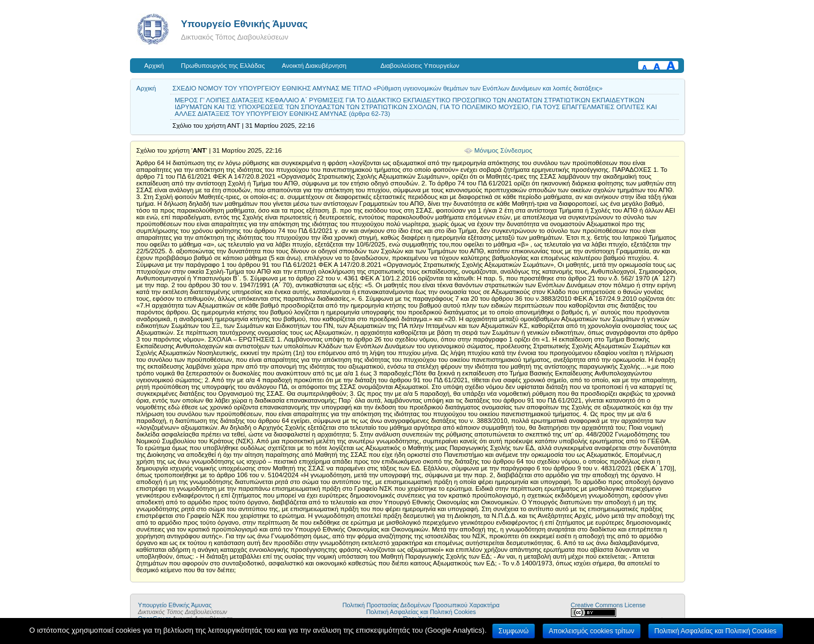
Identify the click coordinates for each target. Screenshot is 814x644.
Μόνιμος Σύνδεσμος (503, 150)
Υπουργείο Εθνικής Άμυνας (244, 24)
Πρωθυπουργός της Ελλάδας (223, 66)
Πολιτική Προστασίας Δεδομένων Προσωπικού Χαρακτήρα (421, 605)
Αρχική (154, 66)
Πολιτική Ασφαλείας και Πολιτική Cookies (421, 612)
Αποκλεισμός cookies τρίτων (592, 631)
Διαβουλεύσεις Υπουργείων (420, 66)
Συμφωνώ (514, 631)
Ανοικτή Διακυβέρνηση (314, 66)
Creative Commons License (608, 605)
